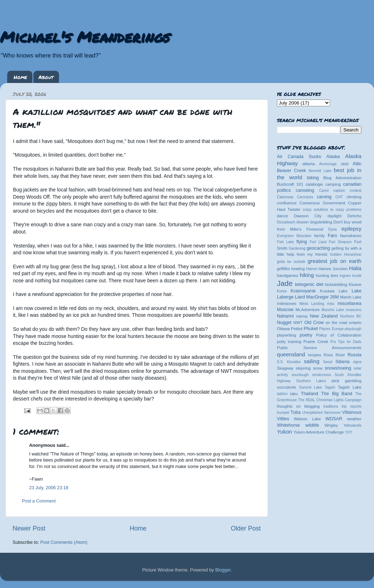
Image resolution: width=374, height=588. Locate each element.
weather (354, 419)
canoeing (305, 190)
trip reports (352, 406)
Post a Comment (39, 501)
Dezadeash (286, 222)
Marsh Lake (351, 297)
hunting (322, 276)
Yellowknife (352, 425)
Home (20, 77)
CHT (339, 197)
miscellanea (349, 304)
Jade (285, 283)
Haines (312, 269)
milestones (287, 304)
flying (302, 242)
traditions (331, 406)
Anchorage (328, 164)
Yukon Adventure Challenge (319, 432)
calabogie (314, 184)
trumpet (283, 413)
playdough (353, 329)
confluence (287, 203)
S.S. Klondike (289, 362)
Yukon (284, 432)
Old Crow (314, 323)
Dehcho (354, 216)
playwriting (287, 335)
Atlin (357, 164)
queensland (291, 354)
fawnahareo (351, 236)
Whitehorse (288, 425)
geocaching (318, 248)
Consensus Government (322, 203)
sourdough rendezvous (311, 375)
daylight (334, 216)
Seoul (328, 362)
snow (318, 368)
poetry (306, 335)
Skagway (285, 368)
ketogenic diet (309, 284)
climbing (354, 197)
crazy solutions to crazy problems (332, 210)
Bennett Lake (320, 171)
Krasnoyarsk (303, 291)
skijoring (303, 368)
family (320, 236)
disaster (303, 222)
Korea (282, 291)
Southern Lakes (311, 381)
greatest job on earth (334, 261)
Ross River (334, 355)
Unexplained (312, 413)
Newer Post (29, 528)
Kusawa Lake (334, 291)
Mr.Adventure (308, 310)
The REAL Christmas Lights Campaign (330, 400)
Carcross (285, 197)
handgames (288, 276)
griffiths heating (291, 269)
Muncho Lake (333, 310)
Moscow (285, 310)
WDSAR (334, 419)
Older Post (246, 528)
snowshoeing (338, 368)
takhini (282, 394)
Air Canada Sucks (299, 157)
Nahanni (285, 316)
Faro (332, 236)
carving (324, 197)
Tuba (296, 412)
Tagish (330, 387)
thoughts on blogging (298, 406)
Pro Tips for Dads (346, 342)
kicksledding (336, 284)
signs (357, 362)
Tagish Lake (350, 387)
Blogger (223, 570)
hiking (307, 275)
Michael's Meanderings (85, 37)
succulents (287, 387)
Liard (300, 297)
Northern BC (351, 316)
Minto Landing (312, 304)
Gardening (297, 248)
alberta (309, 164)
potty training (289, 342)
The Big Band (337, 394)
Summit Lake (311, 387)
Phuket (311, 329)
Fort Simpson (340, 242)
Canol (324, 191)
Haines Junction (333, 269)
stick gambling (346, 381)
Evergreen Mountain (294, 236)
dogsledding (321, 222)
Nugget (284, 323)
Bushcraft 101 (290, 184)
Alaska (333, 157)
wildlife (312, 425)
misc (331, 304)
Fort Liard (318, 242)
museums (354, 310)
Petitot (297, 329)
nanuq (302, 316)
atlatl (345, 164)
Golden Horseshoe (346, 254)
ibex (335, 276)
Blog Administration (342, 178)
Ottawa (283, 329)
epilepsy (352, 229)
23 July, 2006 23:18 (49, 488)
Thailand (309, 394)
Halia (355, 268)
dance (282, 216)
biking (313, 178)
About (46, 77)
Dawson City (308, 216)
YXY (348, 432)
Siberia (343, 362)
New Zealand (324, 316)
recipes (314, 355)
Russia (355, 355)
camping (333, 184)
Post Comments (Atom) (64, 542)
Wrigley (331, 425)
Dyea (333, 229)
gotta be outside (291, 262)
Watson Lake (307, 419)
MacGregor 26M (322, 297)
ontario (355, 323)
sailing (312, 361)
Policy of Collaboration (339, 335)
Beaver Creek (291, 171)
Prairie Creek (316, 342)
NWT (298, 323)
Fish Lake (286, 242)
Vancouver (332, 413)
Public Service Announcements (319, 348)
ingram (345, 276)
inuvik (357, 276)
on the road (336, 323)
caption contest (347, 191)
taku (294, 394)
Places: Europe (331, 329)
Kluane (355, 284)
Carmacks (305, 197)
